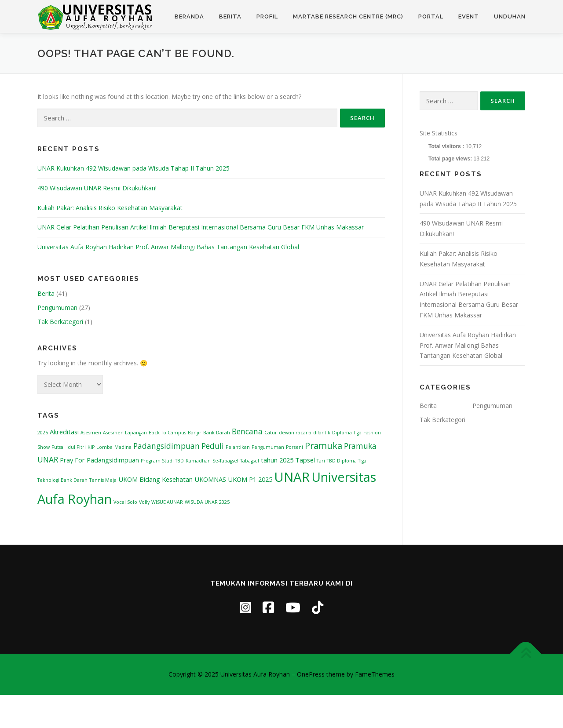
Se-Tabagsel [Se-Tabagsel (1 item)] (225, 461)
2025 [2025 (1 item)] (43, 433)
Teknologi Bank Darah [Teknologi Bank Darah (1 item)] (62, 480)
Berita (230, 16)
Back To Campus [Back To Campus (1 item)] (167, 433)
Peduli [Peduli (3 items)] (213, 446)
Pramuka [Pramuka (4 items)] (324, 446)
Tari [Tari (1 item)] (321, 461)
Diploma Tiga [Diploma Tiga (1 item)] (347, 433)
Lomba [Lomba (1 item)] (104, 447)
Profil (267, 16)
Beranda (189, 16)
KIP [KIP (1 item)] (91, 447)
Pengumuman (57, 308)
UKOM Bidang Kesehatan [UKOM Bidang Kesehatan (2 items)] (155, 479)
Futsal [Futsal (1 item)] (58, 447)
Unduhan (510, 16)
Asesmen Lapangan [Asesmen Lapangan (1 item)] (125, 433)
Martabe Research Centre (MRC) (348, 16)
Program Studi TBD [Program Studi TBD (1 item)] (162, 461)
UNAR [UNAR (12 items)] (292, 477)
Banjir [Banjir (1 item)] (195, 433)
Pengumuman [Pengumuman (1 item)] (268, 447)
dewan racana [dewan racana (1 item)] (295, 433)
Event (469, 16)
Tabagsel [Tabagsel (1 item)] (250, 461)
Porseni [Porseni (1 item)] (294, 447)
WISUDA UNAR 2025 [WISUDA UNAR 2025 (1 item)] (207, 502)
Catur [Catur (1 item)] (271, 433)
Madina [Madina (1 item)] (123, 447)
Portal (431, 16)
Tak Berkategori (60, 322)
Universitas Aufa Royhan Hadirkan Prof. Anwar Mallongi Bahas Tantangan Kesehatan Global (168, 247)
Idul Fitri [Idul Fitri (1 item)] (76, 447)
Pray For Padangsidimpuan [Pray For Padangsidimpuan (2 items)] (99, 460)
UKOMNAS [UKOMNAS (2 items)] (210, 479)
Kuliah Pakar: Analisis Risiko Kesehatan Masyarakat (110, 208)
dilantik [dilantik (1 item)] (322, 433)
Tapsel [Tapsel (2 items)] (305, 460)
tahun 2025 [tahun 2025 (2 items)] (277, 460)
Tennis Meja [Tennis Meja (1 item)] (103, 480)
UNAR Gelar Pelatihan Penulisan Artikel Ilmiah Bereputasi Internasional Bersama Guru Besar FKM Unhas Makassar (201, 227)
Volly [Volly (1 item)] (144, 502)
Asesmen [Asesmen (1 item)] (91, 433)
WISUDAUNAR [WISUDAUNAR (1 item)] (167, 502)
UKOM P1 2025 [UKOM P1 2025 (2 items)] (250, 479)
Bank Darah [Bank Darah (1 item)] (217, 433)
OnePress (311, 674)
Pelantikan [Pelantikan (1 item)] (238, 447)
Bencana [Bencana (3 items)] (247, 431)
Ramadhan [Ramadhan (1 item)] (198, 461)
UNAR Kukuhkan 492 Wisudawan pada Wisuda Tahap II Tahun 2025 (133, 168)
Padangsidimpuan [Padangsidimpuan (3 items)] (166, 446)
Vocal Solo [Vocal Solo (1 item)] (125, 502)
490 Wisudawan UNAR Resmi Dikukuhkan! (97, 188)
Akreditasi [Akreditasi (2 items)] (64, 432)
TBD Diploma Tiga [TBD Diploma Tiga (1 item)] (347, 461)
